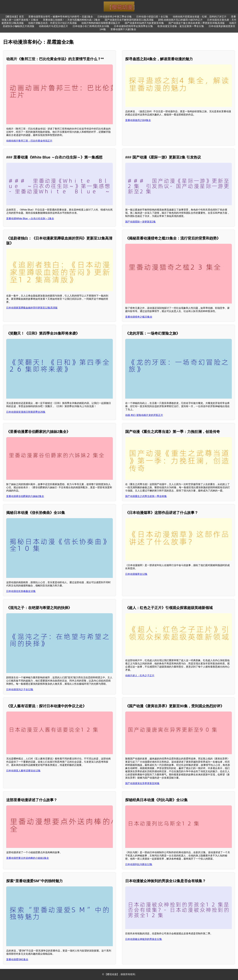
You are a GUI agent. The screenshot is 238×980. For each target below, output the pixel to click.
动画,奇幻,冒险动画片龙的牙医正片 (144, 415)
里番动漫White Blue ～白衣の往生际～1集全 (30, 218)
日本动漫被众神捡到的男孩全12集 (144, 939)
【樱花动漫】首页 (14, 17)
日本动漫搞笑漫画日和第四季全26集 (26, 412)
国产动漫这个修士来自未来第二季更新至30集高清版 (197, 23)
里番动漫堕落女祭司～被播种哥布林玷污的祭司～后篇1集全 (61, 17)
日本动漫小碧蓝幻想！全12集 (152, 17)
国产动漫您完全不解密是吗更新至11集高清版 (129, 20)
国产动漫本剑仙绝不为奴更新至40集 (144, 23)
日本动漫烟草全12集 (136, 574)
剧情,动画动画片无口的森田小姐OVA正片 (180, 20)
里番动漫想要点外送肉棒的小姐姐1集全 (28, 858)
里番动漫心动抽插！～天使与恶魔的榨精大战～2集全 (72, 20)
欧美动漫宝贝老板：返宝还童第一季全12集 (181, 26)
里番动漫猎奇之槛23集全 (139, 317)
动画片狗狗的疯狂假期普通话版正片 (101, 23)
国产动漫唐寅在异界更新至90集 (142, 783)
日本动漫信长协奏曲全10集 (21, 591)
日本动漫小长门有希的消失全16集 (91, 26)
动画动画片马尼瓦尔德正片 (53, 26)
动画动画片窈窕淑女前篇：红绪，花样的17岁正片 (200, 17)
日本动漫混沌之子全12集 (20, 689)
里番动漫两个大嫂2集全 (123, 29)
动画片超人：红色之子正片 (140, 676)
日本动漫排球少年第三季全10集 (115, 17)
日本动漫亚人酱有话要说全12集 (23, 771)
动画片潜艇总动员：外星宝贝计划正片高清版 (53, 23)
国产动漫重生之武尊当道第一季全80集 (146, 496)
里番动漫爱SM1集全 (17, 959)
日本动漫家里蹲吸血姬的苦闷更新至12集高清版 (32, 308)
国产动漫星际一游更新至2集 (140, 222)
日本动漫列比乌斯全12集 (139, 864)
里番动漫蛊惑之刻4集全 (138, 120)
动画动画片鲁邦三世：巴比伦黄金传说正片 (29, 141)
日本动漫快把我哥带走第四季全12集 (133, 26)
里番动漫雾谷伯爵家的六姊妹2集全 (25, 496)
